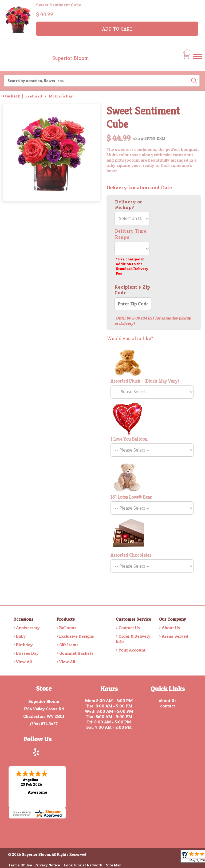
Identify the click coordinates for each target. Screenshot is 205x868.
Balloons (68, 628)
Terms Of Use (20, 864)
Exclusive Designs (77, 636)
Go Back (12, 96)
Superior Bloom (71, 58)
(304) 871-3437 (44, 724)
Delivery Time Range (131, 234)
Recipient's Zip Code (132, 290)
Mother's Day (61, 96)
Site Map (114, 864)
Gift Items (69, 645)
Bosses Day (27, 653)
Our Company (173, 619)
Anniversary (28, 628)
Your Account (132, 650)
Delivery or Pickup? (129, 204)
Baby (21, 636)
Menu (197, 61)
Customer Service (133, 619)
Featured (34, 96)
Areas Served (175, 636)
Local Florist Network (83, 864)
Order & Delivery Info (133, 639)
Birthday (24, 645)
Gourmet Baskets (76, 653)
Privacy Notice (47, 864)
